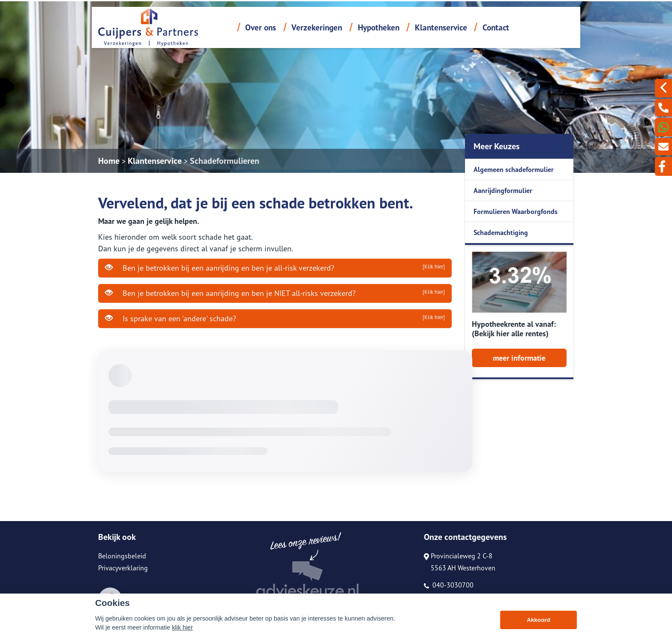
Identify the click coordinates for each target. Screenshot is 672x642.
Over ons (261, 27)
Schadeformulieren (225, 161)
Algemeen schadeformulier (514, 169)
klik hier (182, 627)
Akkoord (538, 620)
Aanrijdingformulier (503, 190)
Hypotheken (379, 27)
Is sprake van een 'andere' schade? (275, 318)
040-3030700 (449, 585)
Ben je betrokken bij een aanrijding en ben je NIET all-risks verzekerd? (275, 293)
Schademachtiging (501, 232)
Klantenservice (441, 27)
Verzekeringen (317, 27)
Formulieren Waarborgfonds (516, 211)
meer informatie (519, 358)
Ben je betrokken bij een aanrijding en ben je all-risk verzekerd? (275, 268)
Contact (496, 27)
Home (109, 161)
